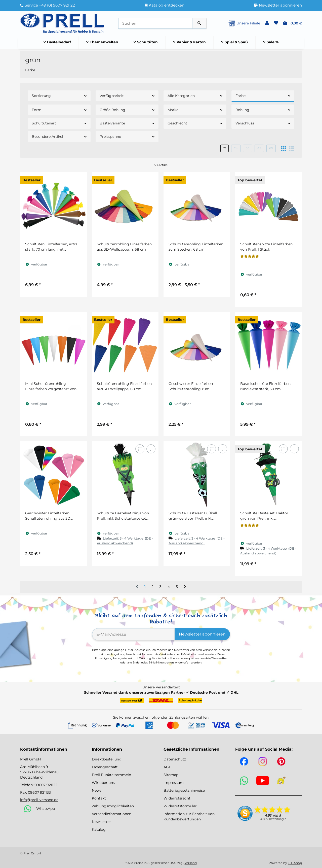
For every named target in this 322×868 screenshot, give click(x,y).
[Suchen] (155, 23)
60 (271, 148)
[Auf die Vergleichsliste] (140, 449)
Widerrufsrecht (177, 798)
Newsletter (101, 822)
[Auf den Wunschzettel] (151, 449)
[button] (267, 23)
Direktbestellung (107, 759)
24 (236, 148)
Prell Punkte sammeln (111, 775)
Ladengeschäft (105, 767)
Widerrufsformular (180, 806)
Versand (191, 863)
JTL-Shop (295, 863)
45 (259, 148)
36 (248, 148)
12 (225, 148)
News (97, 790)
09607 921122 (46, 785)
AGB (168, 767)
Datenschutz (175, 759)
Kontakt (99, 798)
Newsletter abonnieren (202, 634)
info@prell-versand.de (39, 800)
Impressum (174, 783)
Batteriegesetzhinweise (184, 790)
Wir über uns (103, 783)
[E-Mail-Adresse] (133, 634)
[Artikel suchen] (199, 23)
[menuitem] (57, 42)
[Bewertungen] (250, 256)
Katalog (99, 829)
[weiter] (185, 587)
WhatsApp (46, 809)
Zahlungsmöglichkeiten (113, 806)
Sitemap (171, 775)
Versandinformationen (112, 814)
